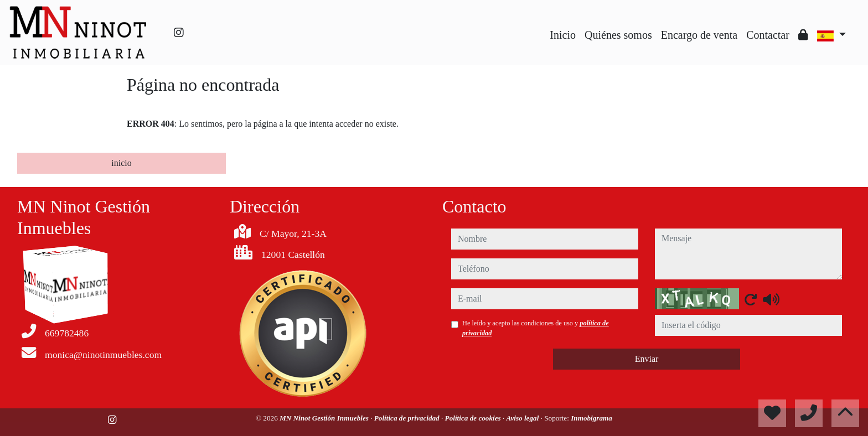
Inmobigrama (591, 418)
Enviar (647, 359)
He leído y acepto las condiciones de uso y (536, 328)
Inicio (563, 35)
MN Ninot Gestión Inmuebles (325, 418)
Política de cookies (474, 418)
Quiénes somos (618, 35)
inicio (121, 163)
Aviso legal (524, 418)
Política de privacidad (408, 418)
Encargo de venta (699, 35)
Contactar (768, 35)
